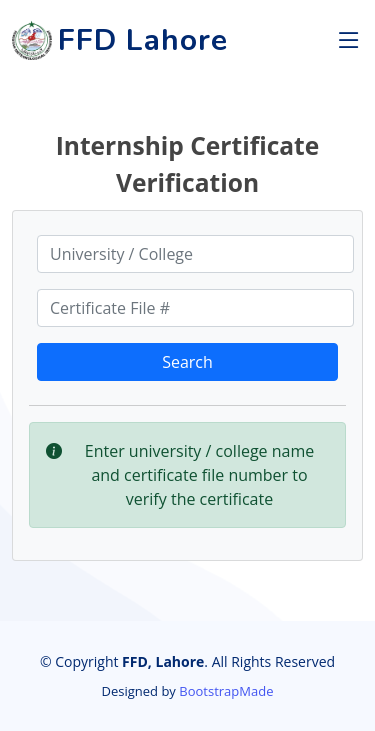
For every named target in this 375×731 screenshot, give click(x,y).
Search (187, 362)
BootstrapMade (226, 691)
